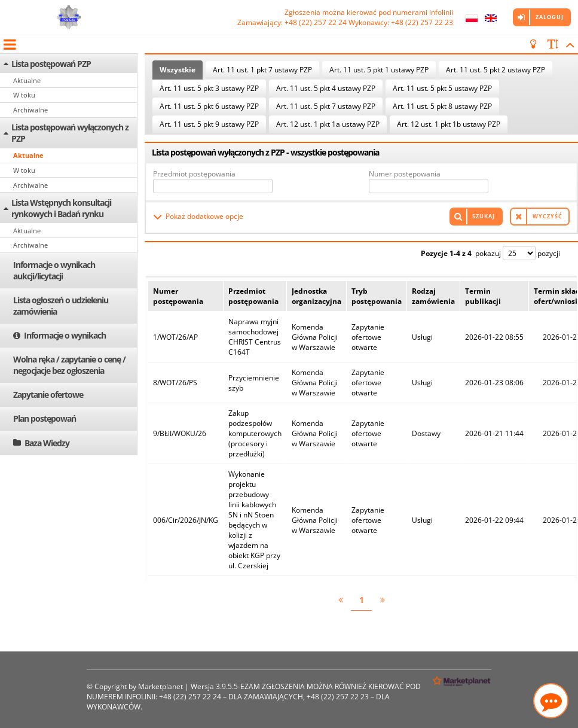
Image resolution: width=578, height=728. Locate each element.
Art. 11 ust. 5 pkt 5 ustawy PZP (442, 88)
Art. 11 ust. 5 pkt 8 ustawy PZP (442, 106)
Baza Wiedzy (47, 443)
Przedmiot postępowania (194, 174)
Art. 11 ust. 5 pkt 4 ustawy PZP (326, 88)
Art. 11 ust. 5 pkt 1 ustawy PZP (379, 70)
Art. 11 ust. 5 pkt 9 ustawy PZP (209, 124)
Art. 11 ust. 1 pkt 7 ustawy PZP (262, 70)
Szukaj (484, 216)
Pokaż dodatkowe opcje (204, 216)
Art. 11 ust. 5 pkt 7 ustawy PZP (326, 106)
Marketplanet (160, 686)
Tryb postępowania (377, 296)
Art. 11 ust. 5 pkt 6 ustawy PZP (209, 106)
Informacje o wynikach (65, 335)
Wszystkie (178, 70)
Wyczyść (548, 216)
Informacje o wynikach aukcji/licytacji (54, 270)
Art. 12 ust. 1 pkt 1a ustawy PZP (328, 124)
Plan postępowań (45, 418)
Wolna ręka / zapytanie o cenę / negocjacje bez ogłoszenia (69, 365)
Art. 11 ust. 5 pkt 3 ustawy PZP (209, 88)
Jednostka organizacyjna (316, 296)
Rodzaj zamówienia (433, 296)
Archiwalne (30, 110)
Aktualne (27, 80)
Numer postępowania (405, 174)
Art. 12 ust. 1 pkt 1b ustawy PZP (449, 124)
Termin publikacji (483, 296)
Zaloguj (550, 17)
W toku (24, 95)
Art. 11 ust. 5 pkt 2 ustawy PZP (496, 70)
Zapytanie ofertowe (48, 395)
